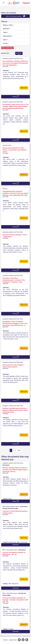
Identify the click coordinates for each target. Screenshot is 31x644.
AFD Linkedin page (23, 640)
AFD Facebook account (27, 640)
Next (19, 450)
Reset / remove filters (7, 48)
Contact (5, 640)
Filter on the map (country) (15, 16)
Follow (15, 96)
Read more (24, 88)
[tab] (15, 25)
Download (15, 545)
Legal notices (13, 640)
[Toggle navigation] (4, 3)
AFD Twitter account (19, 640)
